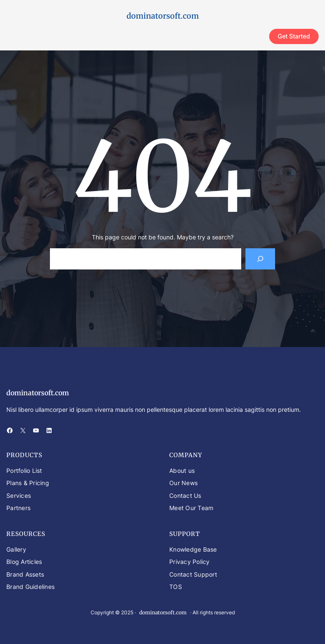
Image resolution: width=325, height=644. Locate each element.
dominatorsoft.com (163, 16)
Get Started (294, 36)
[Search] (260, 259)
